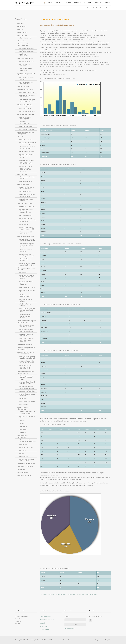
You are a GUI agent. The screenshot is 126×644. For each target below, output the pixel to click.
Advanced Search (70, 628)
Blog (50, 3)
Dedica (20, 29)
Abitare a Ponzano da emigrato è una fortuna (27, 362)
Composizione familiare (27, 402)
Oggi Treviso (44, 626)
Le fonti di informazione (27, 51)
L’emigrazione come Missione (26, 251)
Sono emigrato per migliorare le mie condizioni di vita (26, 367)
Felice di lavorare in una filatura (28, 291)
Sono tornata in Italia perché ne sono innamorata (27, 283)
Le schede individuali (27, 447)
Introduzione (22, 41)
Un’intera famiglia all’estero (26, 305)
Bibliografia (22, 470)
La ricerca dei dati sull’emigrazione (24, 45)
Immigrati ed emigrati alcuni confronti (27, 83)
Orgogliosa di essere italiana (27, 200)
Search (108, 3)
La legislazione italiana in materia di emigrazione (28, 143)
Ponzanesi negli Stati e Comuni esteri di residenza (27, 156)
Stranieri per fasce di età (28, 391)
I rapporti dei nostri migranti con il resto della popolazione (28, 220)
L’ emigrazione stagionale (26, 114)
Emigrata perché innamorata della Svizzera (25, 316)
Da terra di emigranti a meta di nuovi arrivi (27, 348)
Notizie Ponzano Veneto (47, 620)
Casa (89, 8)
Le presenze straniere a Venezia (28, 417)
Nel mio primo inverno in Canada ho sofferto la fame (28, 310)
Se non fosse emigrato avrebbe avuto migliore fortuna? (27, 277)
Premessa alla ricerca (27, 48)
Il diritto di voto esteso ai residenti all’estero (28, 148)
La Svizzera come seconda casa (26, 296)
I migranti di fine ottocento (25, 65)
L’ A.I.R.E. (21, 137)
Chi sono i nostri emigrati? (26, 59)
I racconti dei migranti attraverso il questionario (26, 105)
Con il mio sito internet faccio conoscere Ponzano (27, 340)
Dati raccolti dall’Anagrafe (24, 55)
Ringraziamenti (23, 32)
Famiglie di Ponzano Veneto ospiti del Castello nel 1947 (27, 211)
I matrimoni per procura (25, 345)
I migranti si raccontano (27, 111)
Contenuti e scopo (26, 109)
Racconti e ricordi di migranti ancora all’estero (27, 322)
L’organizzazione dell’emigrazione (25, 118)
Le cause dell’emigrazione (25, 122)
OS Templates (107, 640)
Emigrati (78, 3)
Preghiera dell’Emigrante (26, 467)
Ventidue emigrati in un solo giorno (27, 233)
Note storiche (24, 224)
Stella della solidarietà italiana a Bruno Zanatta (28, 240)
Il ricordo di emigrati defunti (27, 237)
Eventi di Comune (45, 617)
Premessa (23, 272)
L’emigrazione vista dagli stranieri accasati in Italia (28, 357)
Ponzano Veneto (25, 3)
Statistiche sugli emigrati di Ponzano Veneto (26, 74)
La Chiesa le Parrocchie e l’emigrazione (26, 133)
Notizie (58, 3)
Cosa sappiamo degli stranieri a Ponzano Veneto (27, 378)
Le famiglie (24, 444)
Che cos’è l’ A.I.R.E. (26, 139)
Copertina (21, 23)
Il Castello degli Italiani (27, 206)
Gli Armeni (23, 427)
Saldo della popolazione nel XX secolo (28, 460)
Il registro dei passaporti (26, 90)
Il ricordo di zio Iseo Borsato (26, 260)
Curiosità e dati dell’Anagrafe (23, 436)
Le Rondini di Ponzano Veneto (101, 8)
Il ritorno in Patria (24, 87)
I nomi (22, 453)
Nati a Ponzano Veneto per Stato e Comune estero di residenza (27, 162)
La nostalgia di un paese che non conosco (28, 326)
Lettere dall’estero (26, 192)
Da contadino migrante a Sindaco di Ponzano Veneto (28, 245)
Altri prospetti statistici (27, 151)
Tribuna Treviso (44, 629)
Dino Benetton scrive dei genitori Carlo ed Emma (28, 264)
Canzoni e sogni (23, 174)
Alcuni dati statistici (26, 215)
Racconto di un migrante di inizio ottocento (28, 188)
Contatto (98, 3)
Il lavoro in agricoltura (27, 126)
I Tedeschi (23, 430)
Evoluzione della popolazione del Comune (28, 441)
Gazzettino (43, 623)
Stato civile (24, 399)
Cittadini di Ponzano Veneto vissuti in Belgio (27, 228)
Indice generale (23, 473)
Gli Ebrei (23, 433)
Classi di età (24, 456)
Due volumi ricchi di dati (28, 92)
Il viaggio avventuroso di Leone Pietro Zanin (28, 195)
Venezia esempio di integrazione (24, 408)
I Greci (22, 424)
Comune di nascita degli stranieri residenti (28, 383)
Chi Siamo (88, 3)
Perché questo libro (26, 38)
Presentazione (23, 35)
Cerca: (66, 617)
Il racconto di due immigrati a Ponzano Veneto (27, 353)
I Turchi (23, 421)
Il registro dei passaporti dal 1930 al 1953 (28, 101)
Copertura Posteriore (25, 476)
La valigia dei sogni (26, 181)
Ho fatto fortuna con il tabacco (27, 300)
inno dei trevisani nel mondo (27, 464)
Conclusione (24, 405)
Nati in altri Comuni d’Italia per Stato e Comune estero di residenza (26, 169)
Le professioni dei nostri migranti (28, 78)
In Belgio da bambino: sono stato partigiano (27, 330)
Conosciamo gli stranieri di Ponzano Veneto (26, 372)
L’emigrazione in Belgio (25, 204)
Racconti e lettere (24, 184)
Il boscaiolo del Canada (27, 287)
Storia (68, 3)
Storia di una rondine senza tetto (27, 335)
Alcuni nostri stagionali (27, 129)
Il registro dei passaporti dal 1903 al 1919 (28, 96)
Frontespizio (22, 26)
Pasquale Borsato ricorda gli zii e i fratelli (27, 255)
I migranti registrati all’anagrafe (26, 70)
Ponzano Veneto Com (64, 640)
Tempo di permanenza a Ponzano (28, 395)
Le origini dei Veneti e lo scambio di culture (28, 413)
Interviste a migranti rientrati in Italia (27, 269)
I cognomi (23, 450)
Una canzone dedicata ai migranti (28, 178)
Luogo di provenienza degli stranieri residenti (27, 387)
